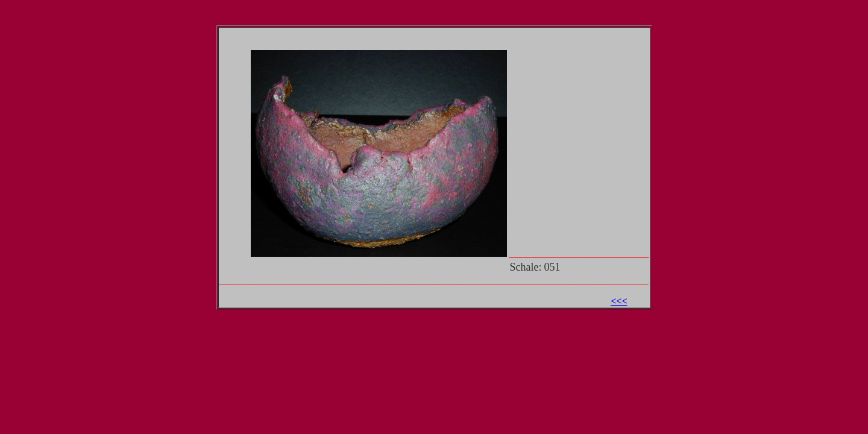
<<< (619, 301)
